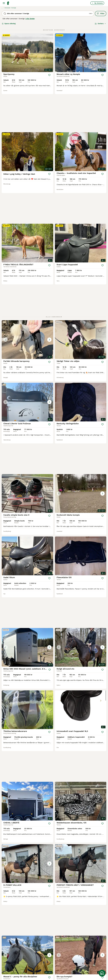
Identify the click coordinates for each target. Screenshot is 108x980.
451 (60, 907)
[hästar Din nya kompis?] (81, 861)
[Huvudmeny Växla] (4, 3)
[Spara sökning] (102, 973)
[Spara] (49, 75)
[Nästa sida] (65, 907)
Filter (101, 14)
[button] (27, 274)
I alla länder (30, 19)
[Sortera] (100, 24)
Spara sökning (9, 24)
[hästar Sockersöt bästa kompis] (81, 428)
